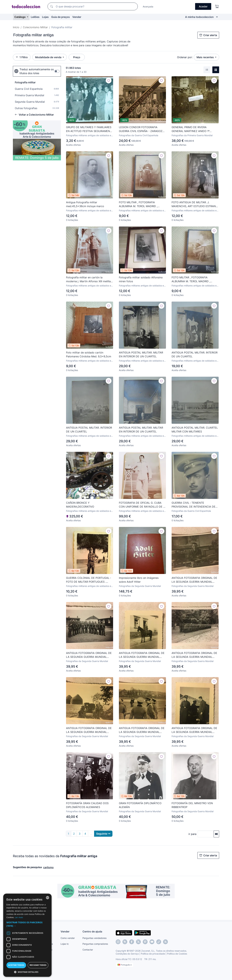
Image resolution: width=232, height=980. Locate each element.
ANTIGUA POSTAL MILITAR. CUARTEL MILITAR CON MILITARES (195, 430)
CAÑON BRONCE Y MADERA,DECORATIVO (80, 505)
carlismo (48, 867)
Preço (77, 57)
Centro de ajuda (92, 931)
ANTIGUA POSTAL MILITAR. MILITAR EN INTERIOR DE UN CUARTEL (141, 354)
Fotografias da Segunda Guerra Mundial (140, 586)
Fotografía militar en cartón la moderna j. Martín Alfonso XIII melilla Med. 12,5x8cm (88, 279)
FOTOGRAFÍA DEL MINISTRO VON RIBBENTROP (192, 805)
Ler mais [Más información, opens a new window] (19, 917)
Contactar (88, 950)
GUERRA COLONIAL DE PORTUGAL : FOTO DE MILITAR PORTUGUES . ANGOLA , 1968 (88, 580)
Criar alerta (208, 35)
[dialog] (27, 935)
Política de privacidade (153, 954)
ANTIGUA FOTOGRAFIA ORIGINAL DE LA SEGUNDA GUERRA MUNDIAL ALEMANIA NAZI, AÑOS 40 (194, 580)
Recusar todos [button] (38, 965)
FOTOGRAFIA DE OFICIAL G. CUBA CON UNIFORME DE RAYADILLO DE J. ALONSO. (142, 505)
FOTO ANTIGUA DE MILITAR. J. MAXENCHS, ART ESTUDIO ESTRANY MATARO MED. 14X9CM (195, 204)
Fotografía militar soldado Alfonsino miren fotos (141, 279)
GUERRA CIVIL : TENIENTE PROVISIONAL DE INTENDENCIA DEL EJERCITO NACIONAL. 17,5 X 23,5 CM (195, 505)
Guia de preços (60, 17)
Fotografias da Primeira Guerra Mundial (192, 135)
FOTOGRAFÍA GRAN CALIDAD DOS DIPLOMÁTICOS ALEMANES (87, 805)
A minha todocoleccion (199, 17)
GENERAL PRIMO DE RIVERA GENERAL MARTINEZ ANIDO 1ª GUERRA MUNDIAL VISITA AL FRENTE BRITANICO (195, 129)
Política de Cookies (177, 954)
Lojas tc (65, 944)
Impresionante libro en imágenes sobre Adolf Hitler (139, 580)
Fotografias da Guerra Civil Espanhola (139, 135)
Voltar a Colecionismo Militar (34, 115)
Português (125, 965)
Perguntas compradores (95, 944)
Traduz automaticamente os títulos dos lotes (34, 71)
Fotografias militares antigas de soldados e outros (89, 135)
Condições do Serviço (127, 954)
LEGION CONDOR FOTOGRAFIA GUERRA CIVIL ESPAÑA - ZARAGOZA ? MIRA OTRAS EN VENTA (142, 129)
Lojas (45, 17)
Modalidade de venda (49, 57)
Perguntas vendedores (94, 938)
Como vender (68, 938)
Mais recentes (205, 57)
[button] (27, 924)
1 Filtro (22, 57)
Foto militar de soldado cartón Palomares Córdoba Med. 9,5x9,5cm (89, 354)
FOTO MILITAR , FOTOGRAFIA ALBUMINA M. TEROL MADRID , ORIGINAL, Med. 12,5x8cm (138, 204)
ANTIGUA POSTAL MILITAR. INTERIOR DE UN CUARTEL (195, 354)
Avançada (148, 7)
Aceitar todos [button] (16, 965)
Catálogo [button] (20, 17)
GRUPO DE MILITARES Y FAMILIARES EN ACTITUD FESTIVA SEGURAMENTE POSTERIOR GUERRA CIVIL (90, 129)
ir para (192, 834)
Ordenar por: (185, 57)
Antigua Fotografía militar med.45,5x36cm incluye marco (85, 204)
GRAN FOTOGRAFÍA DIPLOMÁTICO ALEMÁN (140, 805)
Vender (77, 17)
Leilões (35, 17)
